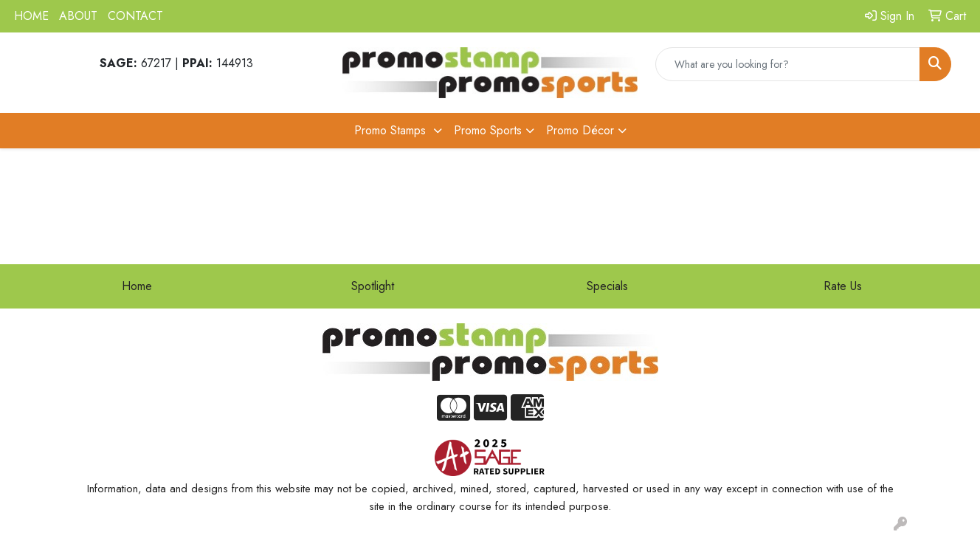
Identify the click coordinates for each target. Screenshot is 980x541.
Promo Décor (580, 130)
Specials (607, 286)
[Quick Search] (788, 64)
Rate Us (843, 286)
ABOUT (78, 16)
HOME (31, 16)
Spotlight (373, 286)
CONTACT (135, 16)
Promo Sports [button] (488, 130)
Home (137, 286)
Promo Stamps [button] (392, 130)
